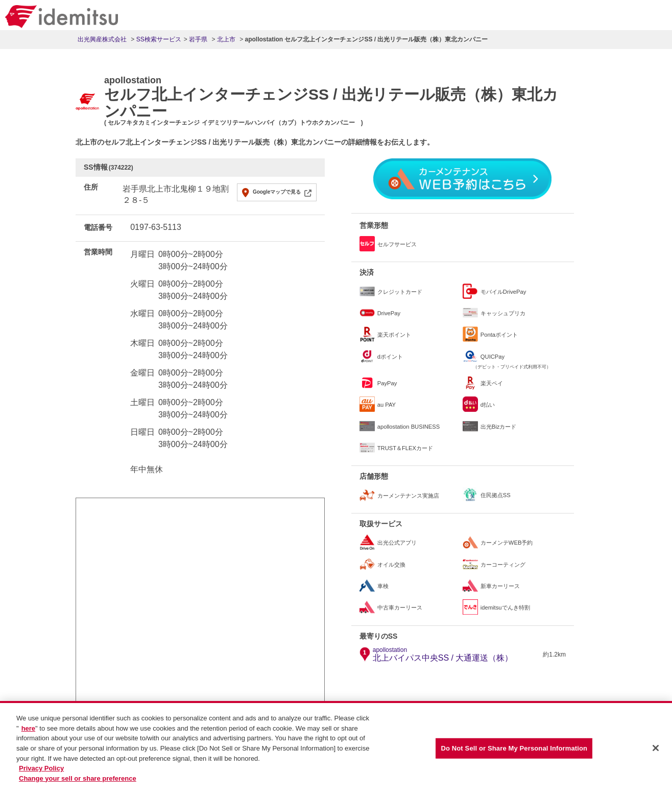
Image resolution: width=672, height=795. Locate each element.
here (28, 732)
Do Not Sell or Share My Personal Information (514, 752)
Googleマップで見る (277, 192)
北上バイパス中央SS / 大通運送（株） (443, 654)
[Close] (656, 752)
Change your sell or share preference (78, 782)
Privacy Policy (41, 772)
